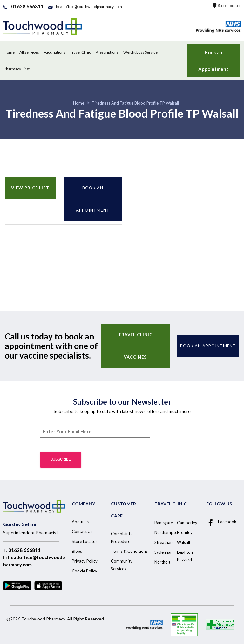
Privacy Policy (85, 561)
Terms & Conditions (129, 551)
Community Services (122, 565)
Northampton (167, 532)
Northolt (162, 562)
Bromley (185, 532)
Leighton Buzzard (185, 556)
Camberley (187, 523)
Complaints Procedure (122, 538)
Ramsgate (164, 523)
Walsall (183, 542)
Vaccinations (55, 52)
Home (9, 52)
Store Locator (227, 6)
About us (80, 522)
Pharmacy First (17, 69)
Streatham (164, 542)
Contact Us (82, 531)
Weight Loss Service (140, 52)
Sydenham (164, 552)
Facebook (221, 522)
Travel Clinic (81, 52)
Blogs (77, 551)
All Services (29, 52)
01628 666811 (24, 550)
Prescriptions (107, 52)
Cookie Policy (85, 571)
